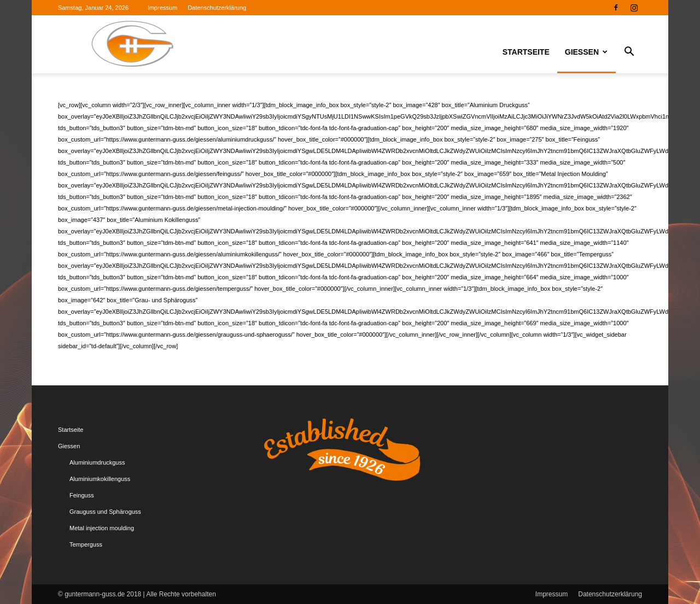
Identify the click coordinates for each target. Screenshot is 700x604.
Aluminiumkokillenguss (100, 479)
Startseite (526, 52)
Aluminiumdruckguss (97, 462)
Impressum (162, 8)
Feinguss (82, 495)
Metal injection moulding (102, 528)
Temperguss (86, 544)
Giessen (586, 52)
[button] (629, 53)
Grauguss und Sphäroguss (105, 512)
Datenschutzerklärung (217, 8)
